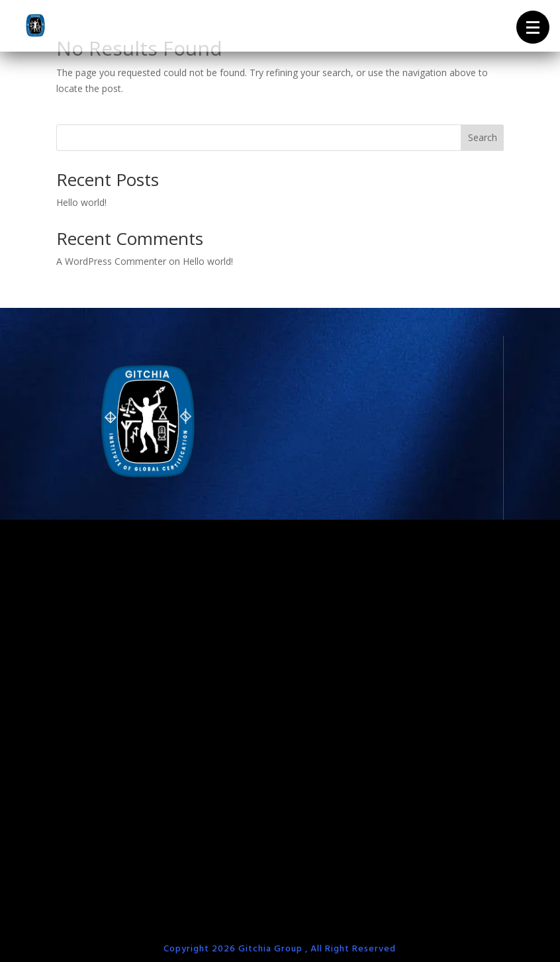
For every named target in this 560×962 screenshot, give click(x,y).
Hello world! (81, 202)
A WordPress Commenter (111, 261)
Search (483, 137)
